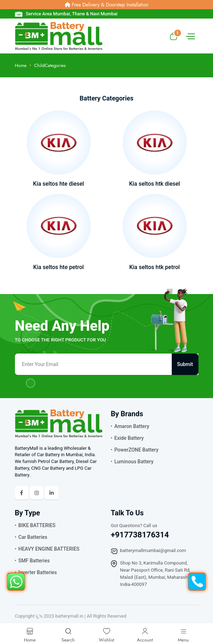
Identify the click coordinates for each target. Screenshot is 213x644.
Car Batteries (33, 537)
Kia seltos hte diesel (58, 184)
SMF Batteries (34, 561)
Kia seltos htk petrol (154, 267)
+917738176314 (140, 535)
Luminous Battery (134, 462)
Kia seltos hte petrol (58, 267)
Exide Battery (129, 438)
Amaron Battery (132, 426)
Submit (185, 364)
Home (21, 65)
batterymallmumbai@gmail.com (153, 550)
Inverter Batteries (38, 572)
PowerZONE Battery (137, 450)
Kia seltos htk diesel (155, 184)
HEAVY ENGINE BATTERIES (49, 549)
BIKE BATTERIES (37, 525)
